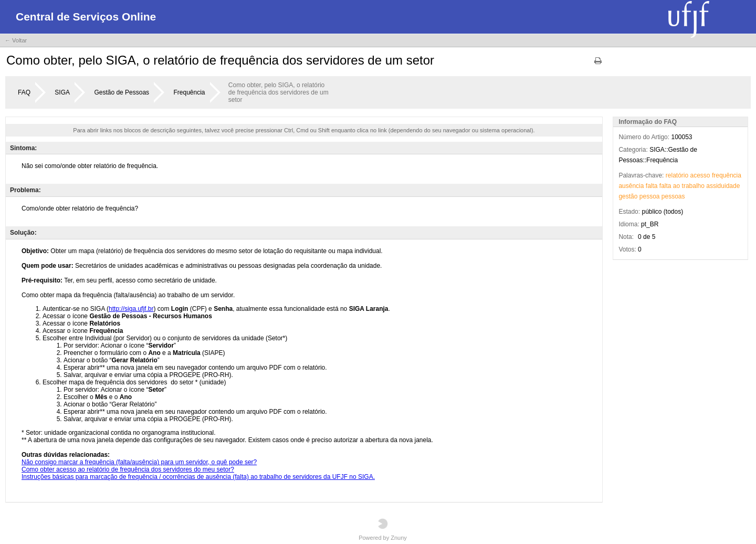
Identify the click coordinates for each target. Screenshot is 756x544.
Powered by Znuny (383, 530)
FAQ (24, 92)
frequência (727, 175)
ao (676, 186)
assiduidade (723, 186)
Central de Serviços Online (86, 17)
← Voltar (16, 40)
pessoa (650, 196)
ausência (631, 186)
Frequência (189, 92)
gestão (628, 196)
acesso (700, 175)
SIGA (62, 92)
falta (652, 186)
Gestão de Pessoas (122, 92)
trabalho (693, 186)
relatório (677, 175)
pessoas (673, 196)
